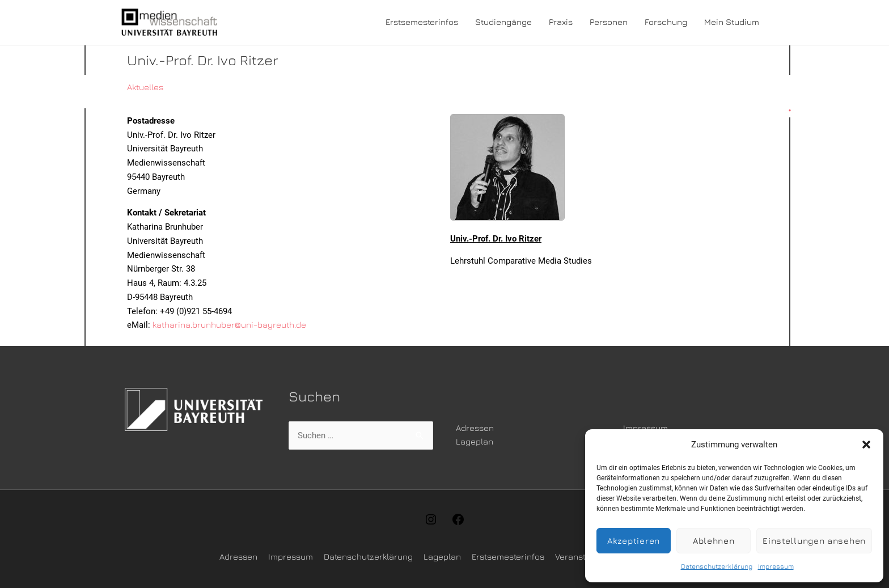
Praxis (561, 22)
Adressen (475, 428)
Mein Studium (732, 22)
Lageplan (475, 441)
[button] (866, 445)
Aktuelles (145, 87)
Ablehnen (714, 541)
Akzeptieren (634, 541)
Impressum (776, 566)
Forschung (666, 22)
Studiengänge (503, 22)
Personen (609, 22)
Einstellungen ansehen (814, 541)
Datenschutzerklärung (717, 566)
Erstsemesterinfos (422, 22)
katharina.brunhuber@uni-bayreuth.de (229, 325)
